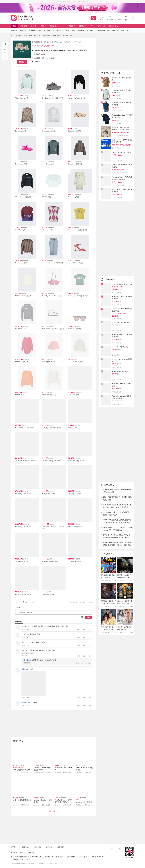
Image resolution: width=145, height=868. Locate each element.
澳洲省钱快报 (71, 857)
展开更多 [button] (54, 811)
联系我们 (26, 847)
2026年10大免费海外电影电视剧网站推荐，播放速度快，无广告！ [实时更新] (117, 521)
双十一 (81, 857)
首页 (14, 26)
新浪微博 (112, 848)
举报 (79, 629)
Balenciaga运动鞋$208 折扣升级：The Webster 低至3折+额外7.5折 (51, 35)
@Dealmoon (27, 660)
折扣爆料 (72, 26)
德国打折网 (59, 857)
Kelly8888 (25, 634)
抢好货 (34, 26)
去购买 (22, 62)
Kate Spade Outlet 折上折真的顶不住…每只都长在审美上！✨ (117, 514)
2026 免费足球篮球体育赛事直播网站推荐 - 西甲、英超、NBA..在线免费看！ (117, 506)
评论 (88, 617)
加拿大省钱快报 (24, 857)
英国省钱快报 (36, 857)
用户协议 (23, 853)
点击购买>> (38, 62)
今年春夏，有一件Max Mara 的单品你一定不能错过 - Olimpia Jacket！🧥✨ (117, 536)
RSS (119, 848)
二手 (92, 26)
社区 (62, 26)
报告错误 (82, 602)
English (89, 602)
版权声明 (61, 847)
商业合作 (37, 847)
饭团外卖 (101, 26)
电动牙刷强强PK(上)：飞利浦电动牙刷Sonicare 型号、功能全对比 (117, 529)
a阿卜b (24, 650)
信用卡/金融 (100, 31)
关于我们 (14, 847)
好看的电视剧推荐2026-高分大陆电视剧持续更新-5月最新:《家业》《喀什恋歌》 (118, 544)
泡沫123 (24, 642)
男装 (25, 35)
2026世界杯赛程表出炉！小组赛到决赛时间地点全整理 (117, 491)
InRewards (17, 860)
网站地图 (14, 853)
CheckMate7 (26, 626)
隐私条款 (31, 853)
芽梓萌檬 (25, 669)
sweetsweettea (27, 703)
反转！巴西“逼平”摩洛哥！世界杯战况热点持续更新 (117, 498)
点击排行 (23, 26)
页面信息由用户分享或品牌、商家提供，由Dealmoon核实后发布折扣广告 (34, 864)
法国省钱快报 (48, 857)
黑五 (87, 857)
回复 (90, 629)
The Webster (74, 602)
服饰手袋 (19, 35)
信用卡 (43, 26)
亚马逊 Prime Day (98, 857)
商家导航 (83, 26)
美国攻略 (53, 26)
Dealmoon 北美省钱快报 (22, 17)
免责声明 (49, 847)
